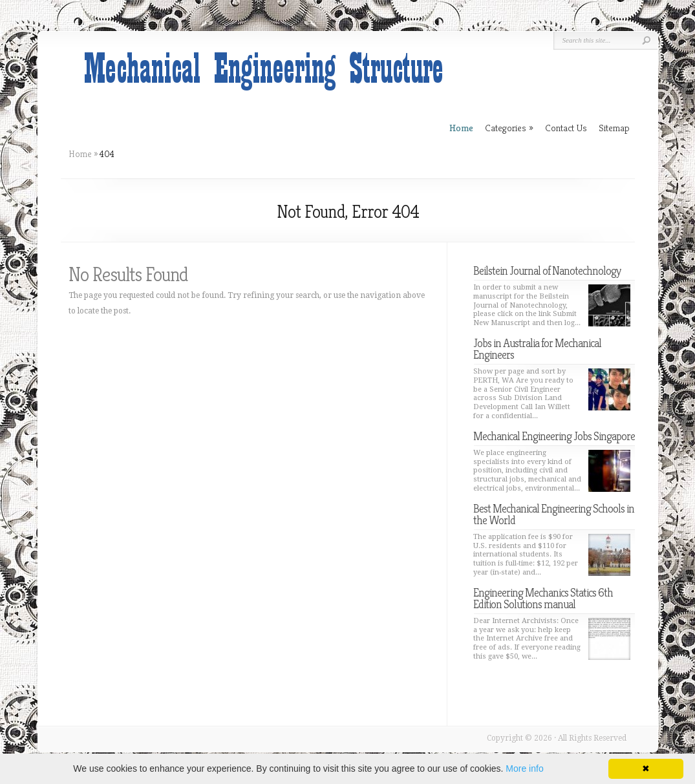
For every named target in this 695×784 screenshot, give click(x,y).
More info (524, 768)
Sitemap (614, 128)
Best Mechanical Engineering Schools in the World (554, 514)
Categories (509, 128)
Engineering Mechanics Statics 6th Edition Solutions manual (543, 598)
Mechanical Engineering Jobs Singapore (554, 436)
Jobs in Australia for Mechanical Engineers (537, 349)
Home (80, 154)
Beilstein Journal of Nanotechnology (547, 270)
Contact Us (566, 128)
